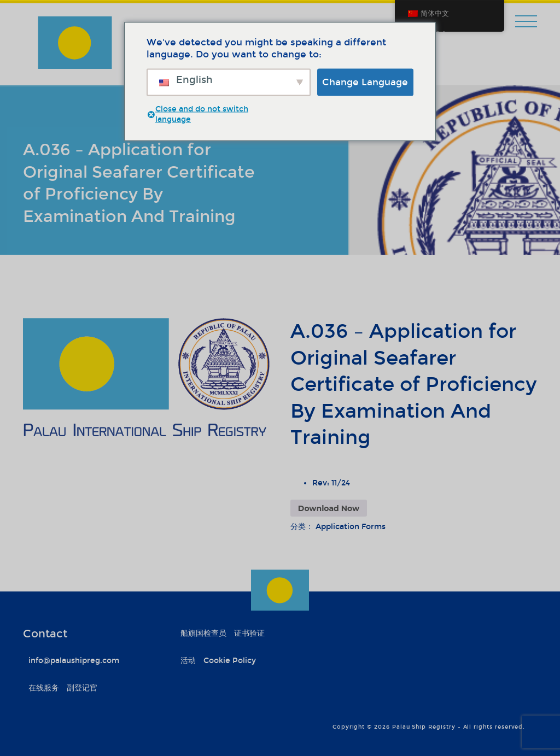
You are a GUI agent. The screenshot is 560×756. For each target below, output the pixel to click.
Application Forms (351, 527)
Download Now (329, 508)
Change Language (365, 82)
